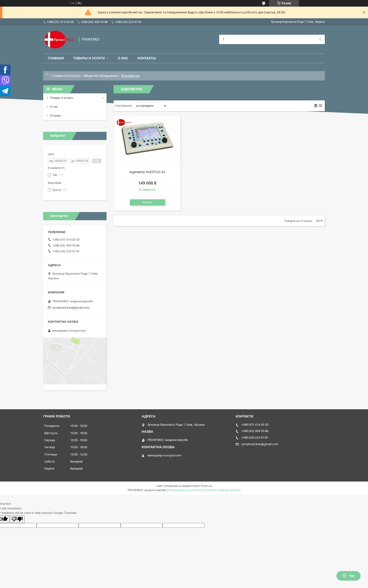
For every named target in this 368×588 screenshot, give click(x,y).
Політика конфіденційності (223, 490)
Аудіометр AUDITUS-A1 (147, 172)
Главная (56, 58)
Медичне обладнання (101, 76)
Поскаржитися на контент (185, 490)
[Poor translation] (17, 519)
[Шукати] (320, 39)
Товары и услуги (89, 58)
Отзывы (55, 116)
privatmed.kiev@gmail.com (71, 308)
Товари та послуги (66, 76)
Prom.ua (207, 486)
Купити (148, 202)
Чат (349, 576)
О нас (123, 58)
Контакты (147, 58)
